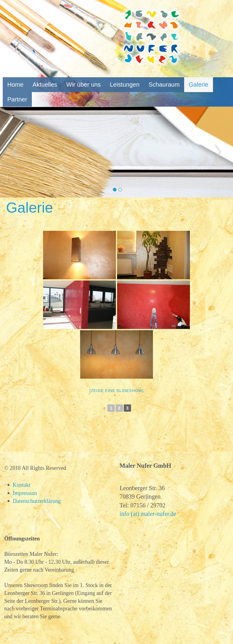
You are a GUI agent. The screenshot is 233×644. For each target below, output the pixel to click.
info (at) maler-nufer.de (148, 514)
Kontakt (22, 485)
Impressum (25, 493)
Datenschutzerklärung (37, 501)
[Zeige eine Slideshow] (116, 391)
